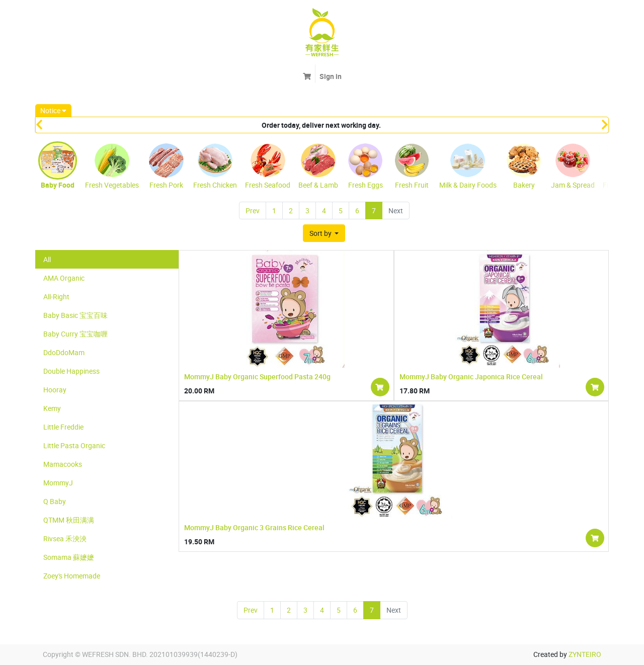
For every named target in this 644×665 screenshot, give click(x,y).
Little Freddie (63, 427)
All (47, 259)
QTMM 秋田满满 (69, 520)
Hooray (55, 390)
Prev (253, 211)
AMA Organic (64, 278)
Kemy (52, 408)
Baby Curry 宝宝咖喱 (75, 334)
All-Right (56, 297)
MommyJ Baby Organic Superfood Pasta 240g (257, 377)
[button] (324, 233)
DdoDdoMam (64, 352)
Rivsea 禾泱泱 (65, 538)
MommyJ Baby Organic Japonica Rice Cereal (471, 377)
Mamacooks (63, 464)
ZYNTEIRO (585, 654)
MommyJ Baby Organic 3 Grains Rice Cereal (254, 527)
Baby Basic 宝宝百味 (75, 315)
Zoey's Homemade (72, 576)
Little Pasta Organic (74, 445)
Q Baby (55, 501)
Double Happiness (71, 371)
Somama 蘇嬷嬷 (69, 557)
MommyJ (58, 483)
